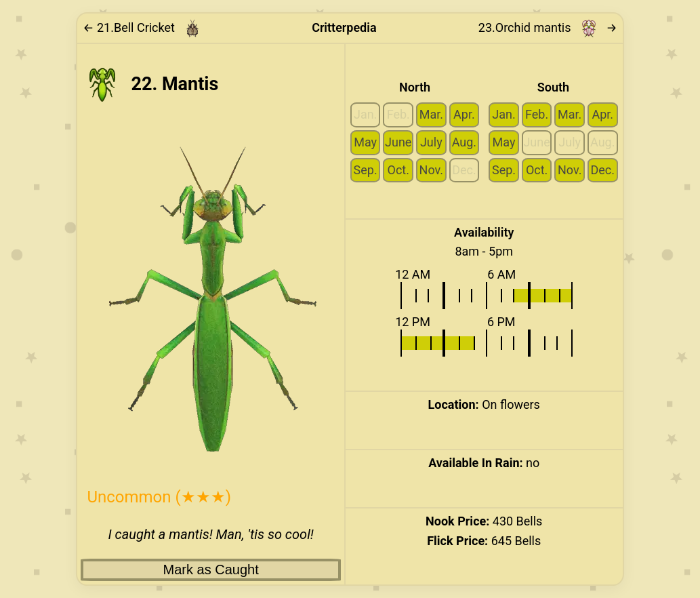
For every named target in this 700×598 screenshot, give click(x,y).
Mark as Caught (211, 570)
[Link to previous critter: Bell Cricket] (146, 28)
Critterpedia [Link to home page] (344, 27)
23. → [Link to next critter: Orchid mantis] (548, 28)
